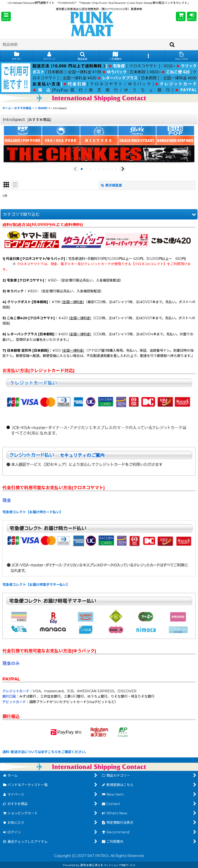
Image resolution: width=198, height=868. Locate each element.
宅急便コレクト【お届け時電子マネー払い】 (36, 585)
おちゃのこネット (92, 865)
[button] (6, 16)
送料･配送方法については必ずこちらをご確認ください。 (45, 752)
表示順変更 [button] (111, 185)
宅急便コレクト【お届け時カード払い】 (33, 512)
